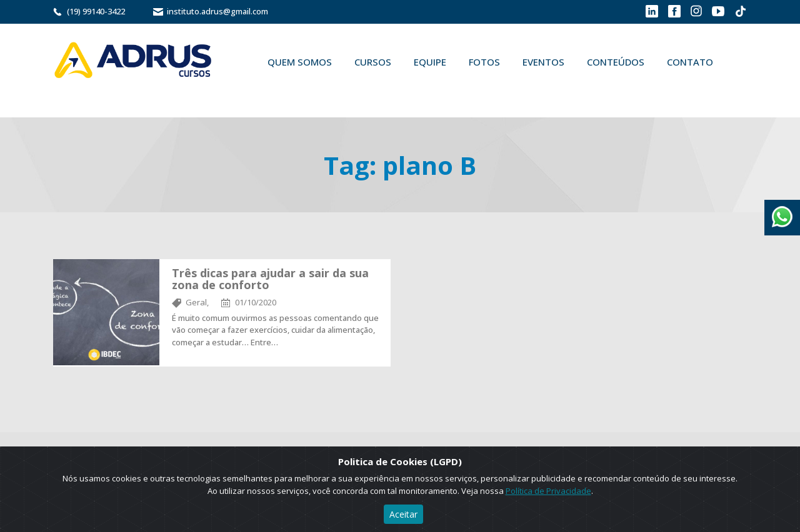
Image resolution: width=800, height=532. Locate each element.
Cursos (373, 62)
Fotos (484, 62)
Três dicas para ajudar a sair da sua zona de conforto (270, 279)
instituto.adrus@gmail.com (217, 11)
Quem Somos (300, 62)
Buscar (274, 91)
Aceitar (403, 514)
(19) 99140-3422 (96, 11)
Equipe (430, 62)
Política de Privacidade (548, 491)
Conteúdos (616, 62)
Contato (690, 62)
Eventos (543, 62)
